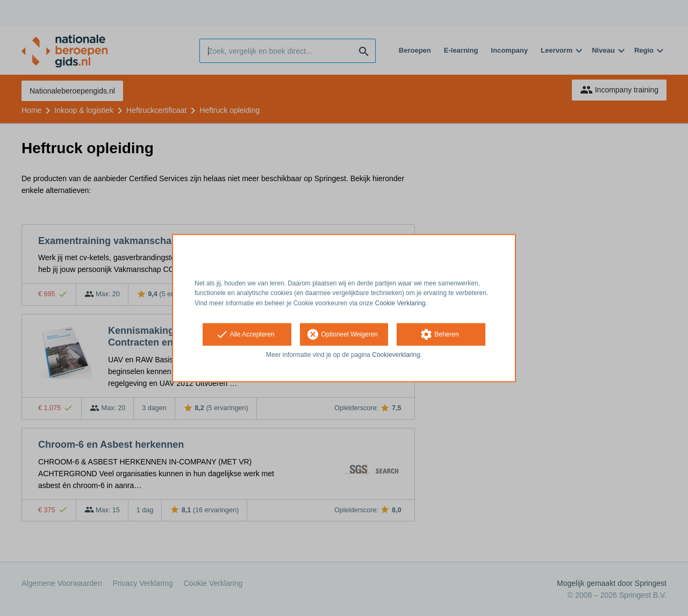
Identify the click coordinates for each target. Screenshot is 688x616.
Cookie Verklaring (400, 303)
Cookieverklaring (396, 355)
